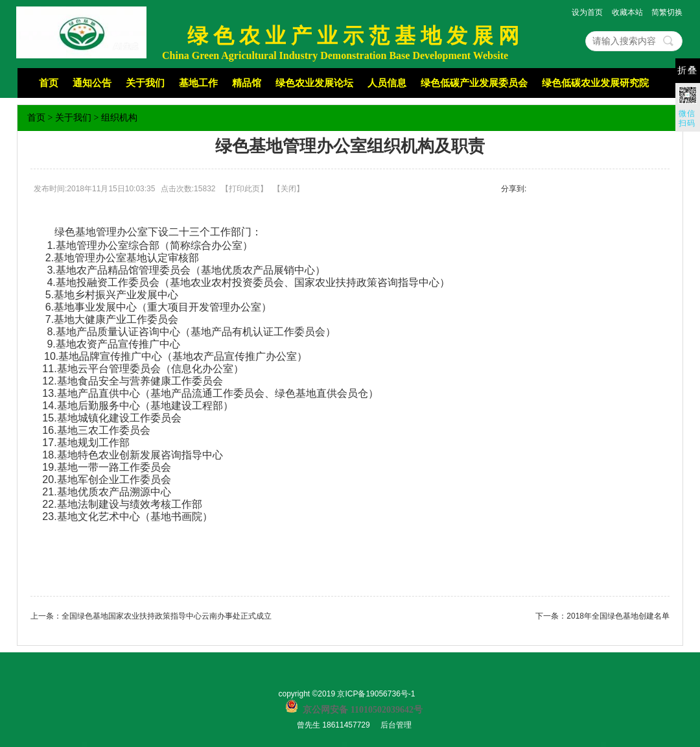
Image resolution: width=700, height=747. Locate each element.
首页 (49, 83)
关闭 (288, 189)
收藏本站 (627, 12)
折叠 (688, 70)
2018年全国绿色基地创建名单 (618, 616)
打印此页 (244, 189)
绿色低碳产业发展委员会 (474, 83)
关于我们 (145, 83)
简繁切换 (667, 12)
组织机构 (119, 118)
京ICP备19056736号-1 (376, 694)
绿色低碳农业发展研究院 (595, 83)
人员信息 (387, 83)
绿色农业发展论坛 (314, 83)
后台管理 (396, 725)
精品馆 (247, 83)
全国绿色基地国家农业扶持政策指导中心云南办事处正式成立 (167, 616)
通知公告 (92, 83)
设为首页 (587, 12)
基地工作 (198, 83)
